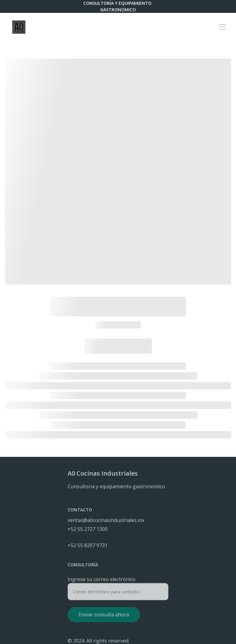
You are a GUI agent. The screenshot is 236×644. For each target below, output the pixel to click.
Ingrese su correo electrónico (102, 581)
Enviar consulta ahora (104, 616)
